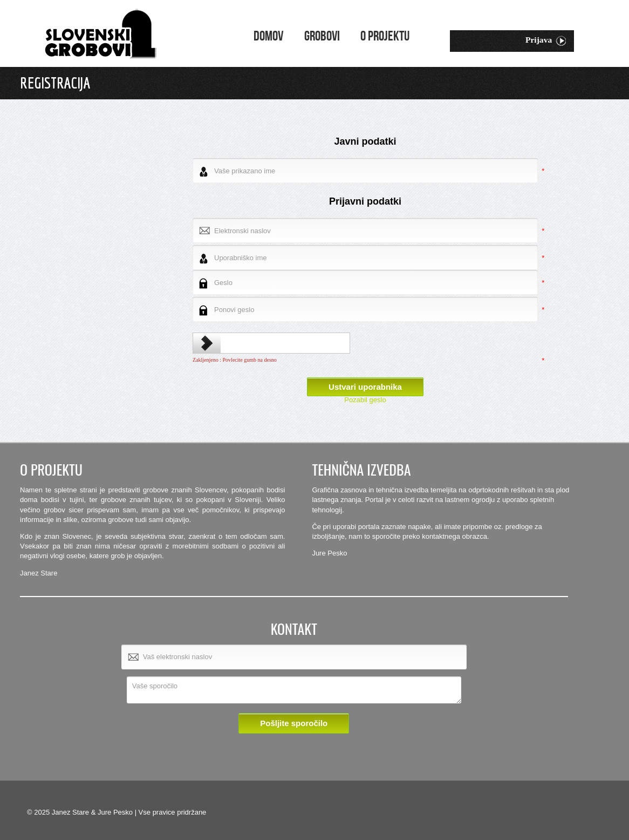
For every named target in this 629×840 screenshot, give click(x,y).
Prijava (546, 41)
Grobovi (322, 36)
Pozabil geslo (365, 400)
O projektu (385, 36)
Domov (268, 36)
